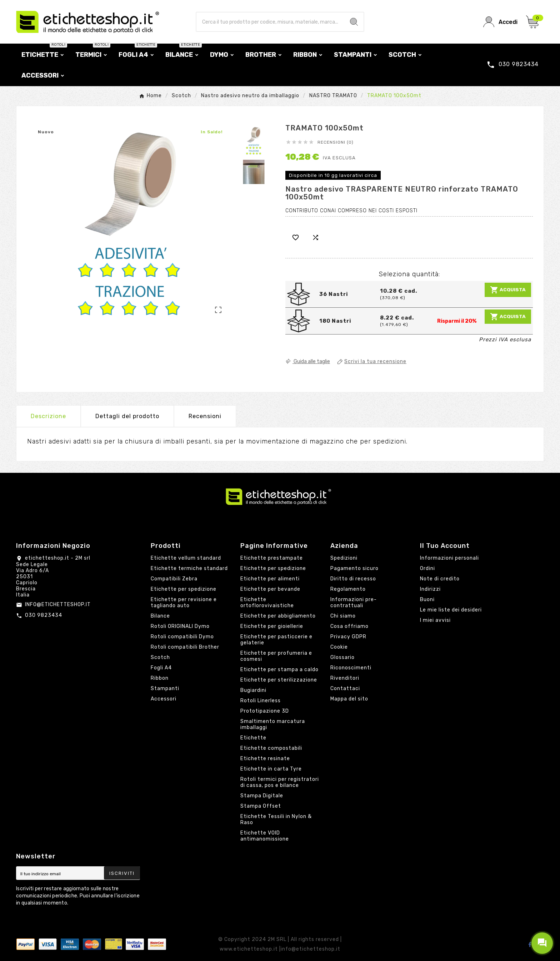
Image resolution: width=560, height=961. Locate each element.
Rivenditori (345, 678)
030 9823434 (44, 615)
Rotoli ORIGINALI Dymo (180, 626)
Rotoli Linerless (261, 701)
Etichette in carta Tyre (271, 769)
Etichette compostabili (271, 748)
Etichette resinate (265, 759)
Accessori (164, 699)
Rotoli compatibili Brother (185, 647)
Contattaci (345, 688)
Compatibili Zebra (174, 579)
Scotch (160, 657)
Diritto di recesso (353, 579)
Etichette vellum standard (186, 558)
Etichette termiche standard (189, 568)
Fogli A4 (161, 668)
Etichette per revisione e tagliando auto (184, 603)
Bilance (160, 616)
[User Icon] (500, 22)
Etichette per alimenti (270, 579)
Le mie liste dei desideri (451, 610)
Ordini (427, 568)
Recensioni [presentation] (205, 416)
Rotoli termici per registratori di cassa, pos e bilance (280, 782)
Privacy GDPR (348, 637)
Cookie (339, 647)
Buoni (427, 600)
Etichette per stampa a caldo (279, 670)
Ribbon (160, 678)
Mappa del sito (349, 699)
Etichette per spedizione (184, 589)
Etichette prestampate (272, 558)
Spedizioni (344, 558)
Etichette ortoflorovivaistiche (267, 603)
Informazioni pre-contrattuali (354, 603)
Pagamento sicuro (354, 568)
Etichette (253, 738)
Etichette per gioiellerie (272, 626)
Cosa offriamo (349, 626)
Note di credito (440, 579)
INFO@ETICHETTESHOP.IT (58, 605)
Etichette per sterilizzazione (279, 680)
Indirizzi (430, 589)
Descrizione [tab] (48, 416)
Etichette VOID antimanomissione (265, 836)
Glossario (342, 657)
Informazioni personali (449, 558)
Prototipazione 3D (265, 711)
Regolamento (348, 589)
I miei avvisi (435, 620)
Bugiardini (253, 690)
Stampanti (165, 688)
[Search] (354, 22)
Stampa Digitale (262, 796)
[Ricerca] (271, 22)
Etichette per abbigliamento (278, 616)
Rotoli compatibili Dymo (182, 637)
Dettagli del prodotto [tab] (127, 416)
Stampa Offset (261, 806)
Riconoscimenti (351, 668)
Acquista (508, 290)
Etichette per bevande (270, 589)
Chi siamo (343, 616)
